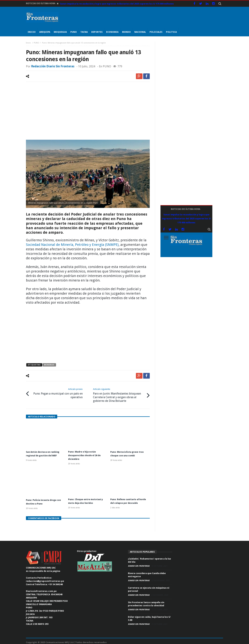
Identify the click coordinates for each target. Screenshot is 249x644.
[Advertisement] (88, 111)
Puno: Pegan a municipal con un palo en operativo (57, 392)
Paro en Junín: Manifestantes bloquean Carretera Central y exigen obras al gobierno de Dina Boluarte (119, 394)
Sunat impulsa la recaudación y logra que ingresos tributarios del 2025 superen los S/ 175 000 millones (117, 4)
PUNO (36, 43)
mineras (49, 365)
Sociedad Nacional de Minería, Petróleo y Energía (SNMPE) (72, 245)
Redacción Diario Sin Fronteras (53, 66)
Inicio (29, 43)
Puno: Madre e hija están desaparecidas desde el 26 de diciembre (86, 453)
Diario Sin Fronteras (139, 563)
